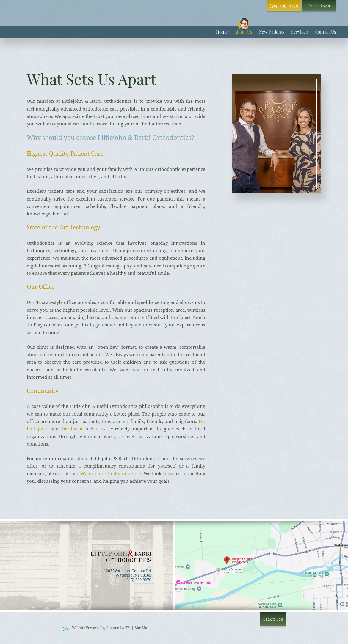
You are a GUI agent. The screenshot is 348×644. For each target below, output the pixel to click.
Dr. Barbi (72, 429)
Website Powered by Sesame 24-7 (96, 628)
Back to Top (273, 619)
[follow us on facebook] (244, 6)
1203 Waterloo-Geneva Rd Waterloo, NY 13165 (127, 573)
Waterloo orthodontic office (111, 474)
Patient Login (319, 6)
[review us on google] (251, 6)
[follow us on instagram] (257, 6)
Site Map (142, 628)
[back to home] (121, 556)
